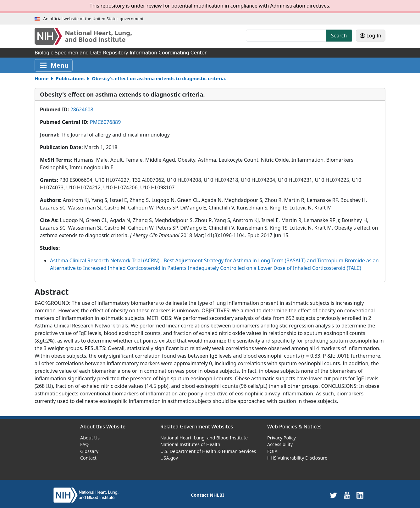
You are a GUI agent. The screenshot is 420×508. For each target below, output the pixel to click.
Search (339, 36)
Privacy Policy (282, 438)
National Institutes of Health (190, 444)
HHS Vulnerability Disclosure (297, 458)
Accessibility (280, 444)
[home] (86, 495)
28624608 (82, 109)
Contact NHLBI (207, 495)
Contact (88, 458)
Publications (70, 78)
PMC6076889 (105, 122)
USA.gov (169, 458)
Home (41, 78)
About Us (90, 438)
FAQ (84, 444)
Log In (371, 36)
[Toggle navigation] (54, 65)
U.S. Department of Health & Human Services (208, 451)
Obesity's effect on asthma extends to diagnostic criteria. (159, 78)
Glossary (89, 451)
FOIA (272, 451)
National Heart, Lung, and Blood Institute (204, 438)
